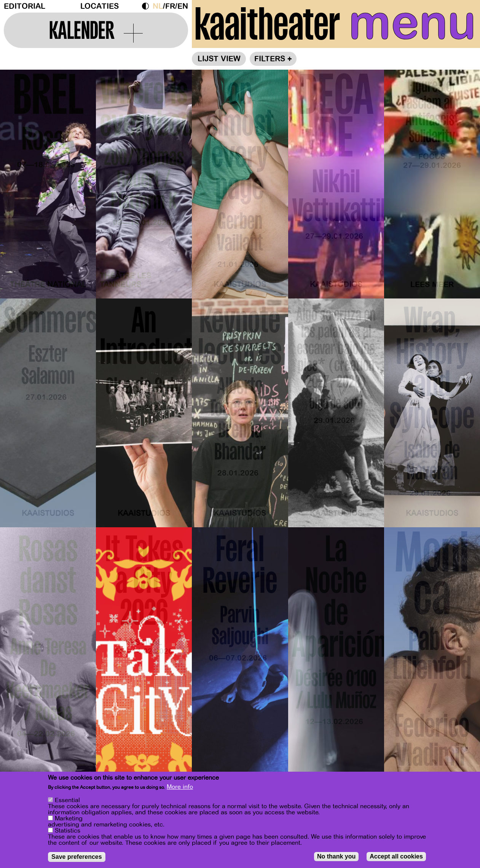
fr (170, 6)
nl (158, 6)
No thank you (336, 858)
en (183, 6)
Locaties (100, 6)
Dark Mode (147, 6)
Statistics (68, 832)
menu (412, 23)
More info (180, 788)
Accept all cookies (396, 858)
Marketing (69, 820)
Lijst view (219, 59)
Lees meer (432, 285)
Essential (67, 801)
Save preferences (77, 858)
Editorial (25, 6)
